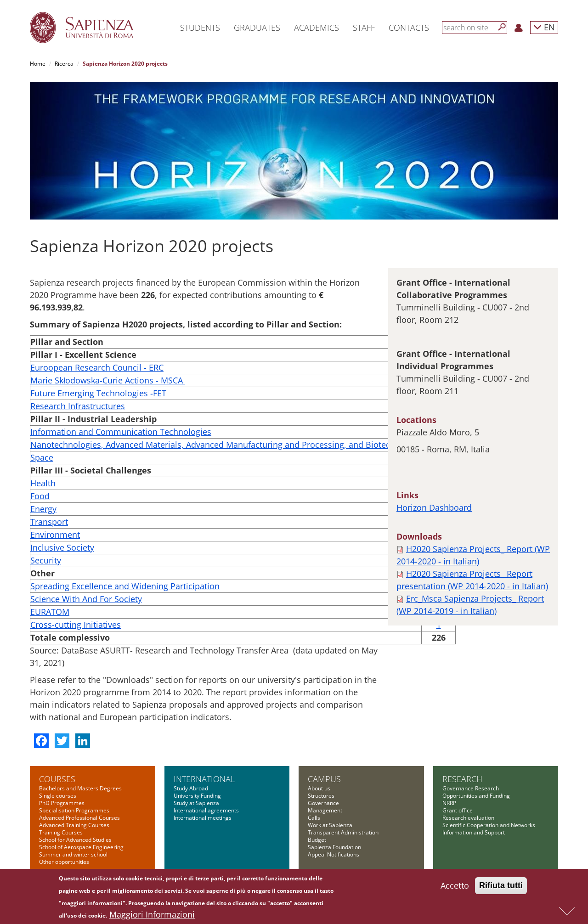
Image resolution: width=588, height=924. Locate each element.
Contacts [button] (409, 28)
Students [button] (200, 28)
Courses (57, 779)
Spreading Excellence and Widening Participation (125, 586)
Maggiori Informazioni (152, 916)
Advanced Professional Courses (79, 818)
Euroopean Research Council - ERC (97, 367)
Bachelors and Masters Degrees (80, 788)
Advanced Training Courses (74, 825)
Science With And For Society (86, 599)
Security (46, 560)
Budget (317, 840)
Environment (55, 535)
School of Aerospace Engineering (81, 847)
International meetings (203, 818)
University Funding (197, 796)
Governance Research (471, 788)
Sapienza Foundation (334, 847)
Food (40, 496)
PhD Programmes (62, 803)
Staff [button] (364, 28)
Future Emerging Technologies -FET (98, 393)
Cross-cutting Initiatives (76, 625)
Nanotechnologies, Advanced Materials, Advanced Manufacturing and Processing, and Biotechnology (226, 445)
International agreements (206, 810)
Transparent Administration (343, 832)
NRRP (449, 803)
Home (38, 64)
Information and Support (474, 832)
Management (325, 810)
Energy (43, 509)
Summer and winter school (73, 854)
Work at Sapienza (330, 825)
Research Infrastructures (78, 406)
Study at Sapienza (196, 803)
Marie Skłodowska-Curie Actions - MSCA (108, 380)
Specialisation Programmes (74, 810)
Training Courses (61, 832)
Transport (49, 522)
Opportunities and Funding (476, 796)
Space (42, 457)
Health (43, 483)
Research (462, 779)
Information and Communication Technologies (121, 432)
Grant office (458, 810)
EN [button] (544, 27)
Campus (324, 779)
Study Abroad (191, 788)
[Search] (502, 27)
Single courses (58, 796)
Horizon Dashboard (434, 507)
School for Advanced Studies (75, 840)
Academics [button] (317, 28)
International (204, 779)
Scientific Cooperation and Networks (489, 825)
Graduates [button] (257, 28)
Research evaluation (468, 818)
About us (319, 788)
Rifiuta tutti (501, 887)
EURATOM (50, 612)
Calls (314, 818)
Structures (321, 796)
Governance (323, 803)
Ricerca (64, 64)
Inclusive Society (62, 547)
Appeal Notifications (334, 854)
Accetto (455, 887)
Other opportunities (64, 862)
